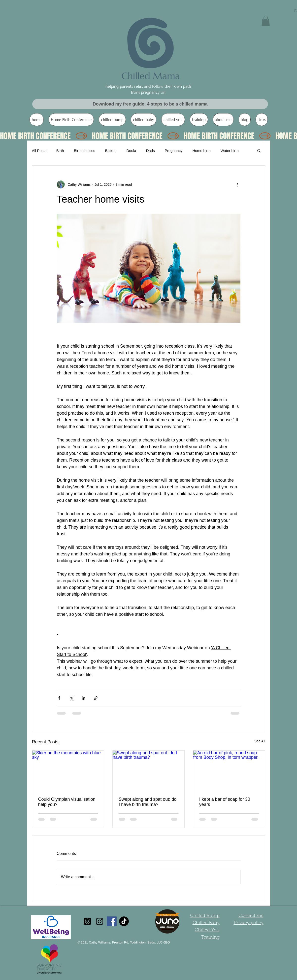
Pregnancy (174, 151)
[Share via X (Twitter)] (71, 698)
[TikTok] (124, 921)
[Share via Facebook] (59, 698)
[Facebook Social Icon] (112, 921)
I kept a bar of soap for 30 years (225, 802)
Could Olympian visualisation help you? (67, 802)
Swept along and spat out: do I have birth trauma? (148, 802)
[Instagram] (100, 921)
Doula (131, 151)
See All (260, 741)
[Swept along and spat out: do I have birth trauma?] (148, 771)
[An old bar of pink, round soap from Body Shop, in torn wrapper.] (229, 771)
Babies (111, 151)
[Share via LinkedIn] (83, 698)
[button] (266, 21)
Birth (60, 151)
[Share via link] (96, 698)
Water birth (230, 151)
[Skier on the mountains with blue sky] (68, 771)
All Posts (39, 151)
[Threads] (87, 921)
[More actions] (237, 184)
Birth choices (85, 151)
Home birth (201, 151)
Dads (150, 151)
